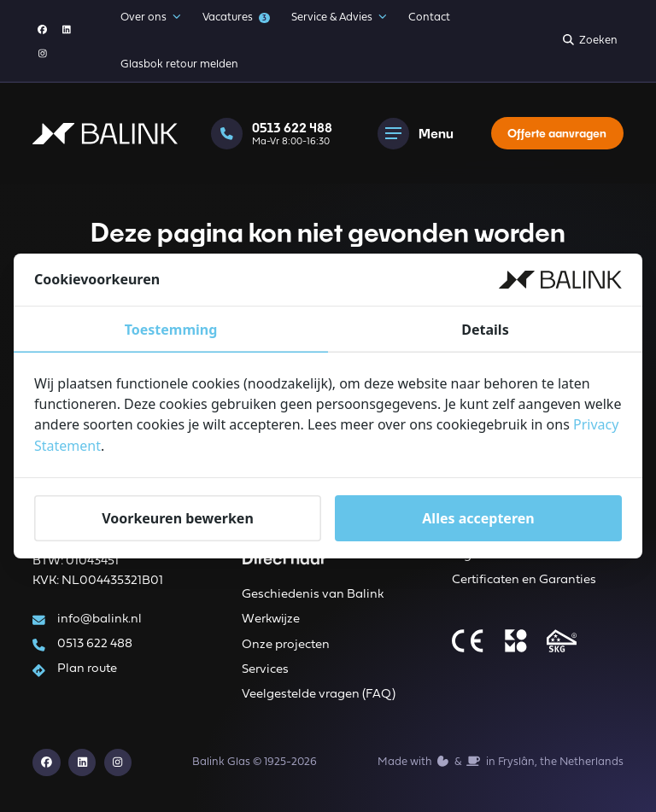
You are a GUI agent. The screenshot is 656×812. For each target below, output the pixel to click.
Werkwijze (271, 619)
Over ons (150, 18)
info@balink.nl (100, 619)
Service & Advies (339, 18)
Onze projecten (286, 645)
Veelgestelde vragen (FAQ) (319, 695)
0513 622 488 (96, 644)
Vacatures (236, 18)
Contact (429, 18)
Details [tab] (485, 330)
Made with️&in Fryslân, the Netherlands (501, 762)
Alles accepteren (478, 517)
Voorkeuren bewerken (178, 517)
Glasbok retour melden (179, 64)
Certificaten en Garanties (524, 581)
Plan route (88, 669)
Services (265, 670)
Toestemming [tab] (171, 330)
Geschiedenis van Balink (313, 595)
